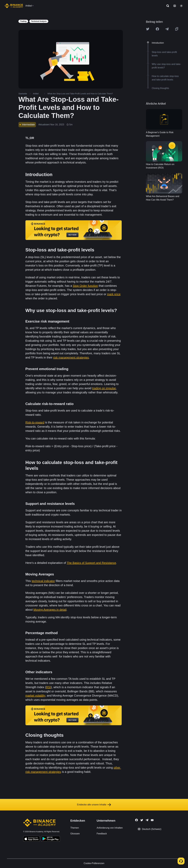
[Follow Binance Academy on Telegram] (147, 820)
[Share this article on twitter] (148, 29)
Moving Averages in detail (50, 610)
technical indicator (43, 581)
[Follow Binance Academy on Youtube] (152, 820)
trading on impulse (104, 388)
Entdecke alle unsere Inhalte (94, 805)
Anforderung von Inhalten (110, 828)
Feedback (102, 834)
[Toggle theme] (181, 6)
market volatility (35, 696)
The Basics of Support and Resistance (91, 563)
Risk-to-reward (35, 422)
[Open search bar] (167, 6)
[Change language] (175, 6)
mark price (114, 294)
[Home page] (14, 6)
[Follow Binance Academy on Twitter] (142, 820)
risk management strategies (71, 357)
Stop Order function (85, 286)
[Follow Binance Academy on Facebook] (137, 820)
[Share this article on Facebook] (157, 29)
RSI (48, 687)
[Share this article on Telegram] (167, 29)
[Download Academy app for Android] (50, 839)
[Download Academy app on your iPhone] (32, 839)
